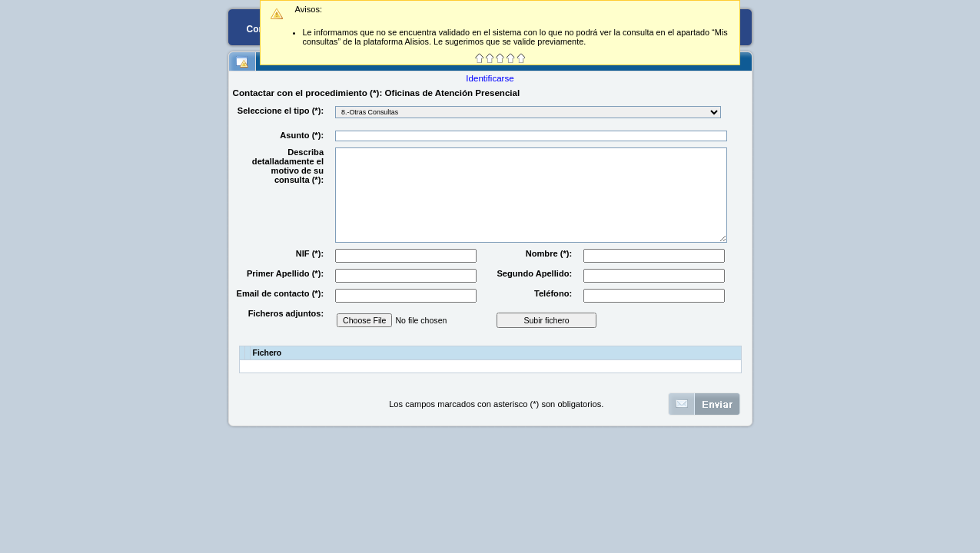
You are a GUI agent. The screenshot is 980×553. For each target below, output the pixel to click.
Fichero (267, 353)
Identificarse (490, 78)
